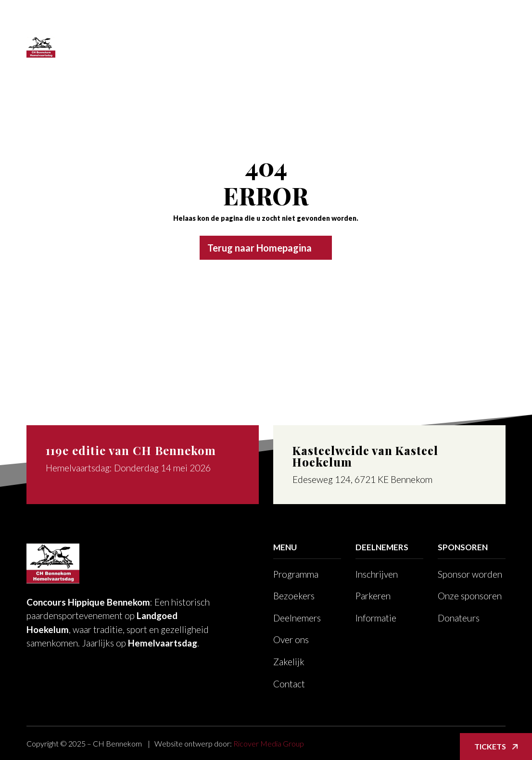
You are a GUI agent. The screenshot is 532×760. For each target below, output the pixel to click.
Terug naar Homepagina (260, 248)
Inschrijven (377, 574)
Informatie (376, 618)
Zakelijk (396, 29)
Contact (166, 65)
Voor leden (117, 65)
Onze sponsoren (470, 596)
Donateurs (459, 618)
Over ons (341, 29)
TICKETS (212, 65)
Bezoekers (220, 29)
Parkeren (373, 596)
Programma (153, 29)
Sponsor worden (470, 574)
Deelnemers (277, 29)
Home (106, 29)
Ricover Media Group (269, 743)
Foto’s (446, 29)
